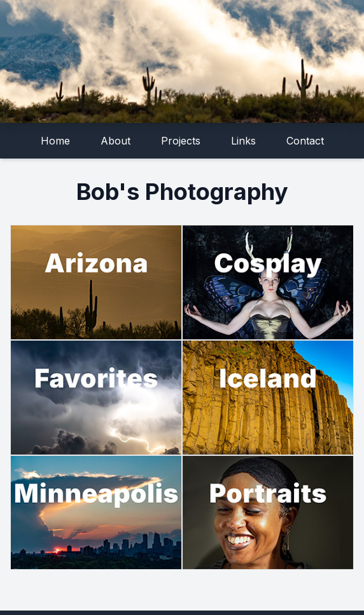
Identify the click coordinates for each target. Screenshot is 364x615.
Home (55, 141)
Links (243, 141)
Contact (305, 141)
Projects (181, 141)
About (115, 141)
